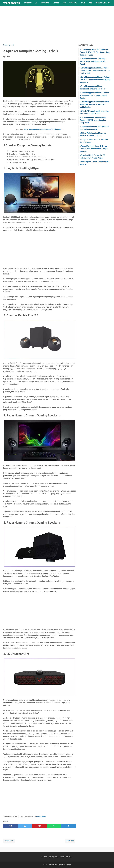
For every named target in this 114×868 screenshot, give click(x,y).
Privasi (62, 857)
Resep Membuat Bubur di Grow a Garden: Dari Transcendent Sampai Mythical (94, 149)
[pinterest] (40, 826)
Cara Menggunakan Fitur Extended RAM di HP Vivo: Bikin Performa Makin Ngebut (94, 105)
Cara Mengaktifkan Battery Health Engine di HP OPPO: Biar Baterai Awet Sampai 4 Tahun (95, 52)
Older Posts (70, 841)
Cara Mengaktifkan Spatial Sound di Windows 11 (44, 129)
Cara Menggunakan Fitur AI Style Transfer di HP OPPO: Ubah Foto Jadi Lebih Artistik (95, 71)
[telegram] (68, 826)
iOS (64, 3)
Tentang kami (53, 857)
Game (83, 3)
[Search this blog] (109, 3)
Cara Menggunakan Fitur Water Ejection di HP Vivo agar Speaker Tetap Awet (93, 120)
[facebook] (11, 826)
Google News (41, 816)
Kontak (44, 857)
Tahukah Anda (102, 3)
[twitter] (25, 826)
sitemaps (69, 857)
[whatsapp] (54, 826)
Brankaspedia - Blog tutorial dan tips (60, 865)
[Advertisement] (57, 25)
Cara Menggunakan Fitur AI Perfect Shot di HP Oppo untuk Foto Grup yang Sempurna (95, 80)
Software (45, 3)
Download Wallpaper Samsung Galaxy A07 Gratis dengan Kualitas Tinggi (94, 61)
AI (36, 3)
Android (56, 3)
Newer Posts (9, 841)
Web (90, 3)
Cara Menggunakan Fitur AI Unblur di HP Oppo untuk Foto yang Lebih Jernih (94, 95)
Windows (28, 3)
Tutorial (73, 3)
